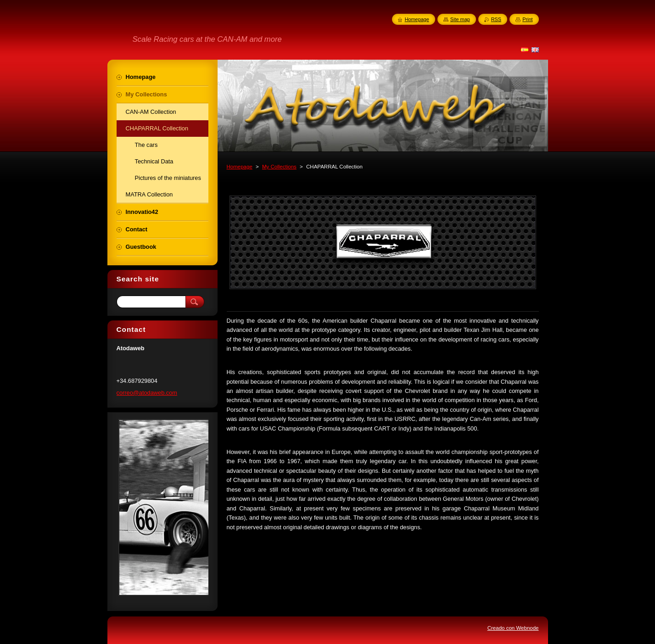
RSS (496, 19)
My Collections (279, 167)
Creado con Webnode (513, 628)
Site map (460, 19)
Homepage (240, 167)
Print (527, 19)
